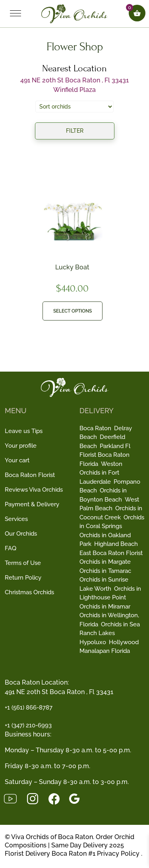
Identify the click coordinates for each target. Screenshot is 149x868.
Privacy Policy (118, 854)
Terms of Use (23, 563)
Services (16, 519)
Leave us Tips (24, 431)
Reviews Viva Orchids (34, 490)
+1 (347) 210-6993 (28, 725)
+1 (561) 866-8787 (29, 708)
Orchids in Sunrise (104, 580)
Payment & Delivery (32, 504)
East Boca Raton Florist (111, 553)
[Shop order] (74, 107)
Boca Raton (95, 428)
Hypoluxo (93, 642)
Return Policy (23, 578)
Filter (75, 131)
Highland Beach (116, 544)
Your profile (21, 446)
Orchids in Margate (105, 562)
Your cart (17, 460)
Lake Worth (95, 589)
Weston (112, 464)
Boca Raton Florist (30, 475)
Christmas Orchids (29, 592)
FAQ (11, 548)
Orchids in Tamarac (105, 571)
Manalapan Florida (105, 651)
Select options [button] (73, 311)
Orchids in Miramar (105, 607)
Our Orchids (21, 534)
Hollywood (124, 642)
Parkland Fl (115, 446)
